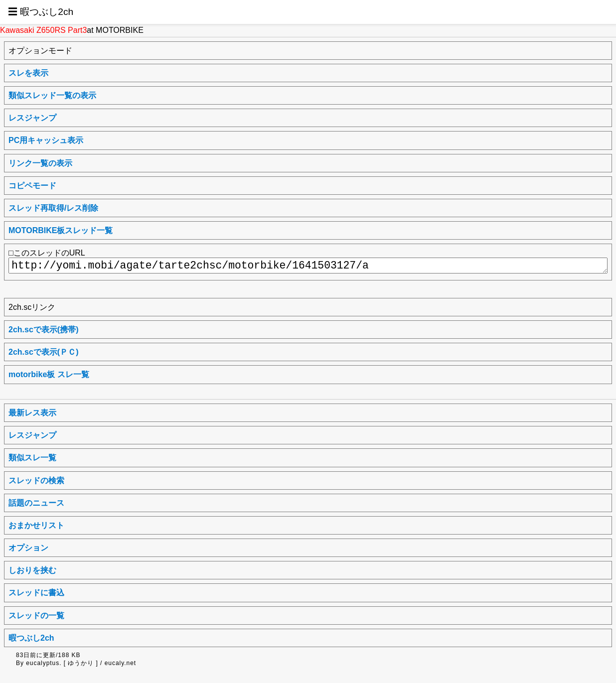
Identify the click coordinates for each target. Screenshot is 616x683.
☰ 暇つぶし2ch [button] (41, 12)
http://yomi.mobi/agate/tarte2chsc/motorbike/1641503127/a (308, 266)
